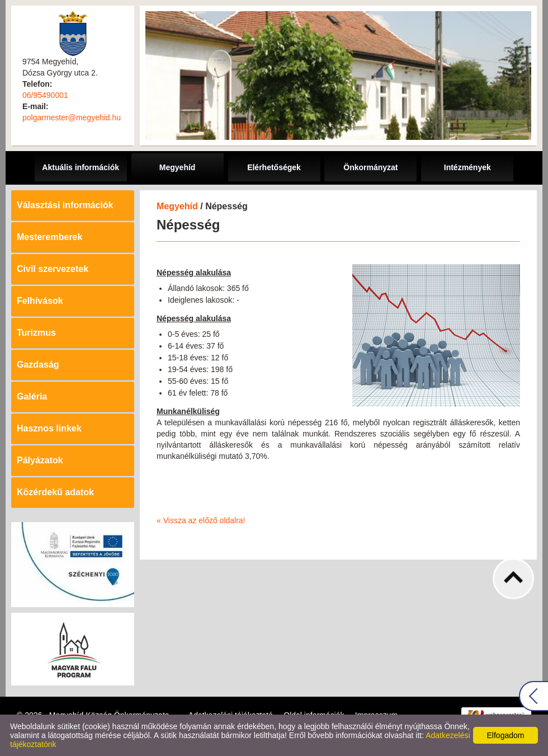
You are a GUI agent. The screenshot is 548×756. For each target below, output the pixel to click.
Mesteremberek (49, 237)
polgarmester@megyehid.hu (72, 118)
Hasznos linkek (49, 428)
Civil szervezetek (53, 269)
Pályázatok (40, 460)
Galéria (32, 396)
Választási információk (65, 205)
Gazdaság (38, 365)
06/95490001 (45, 95)
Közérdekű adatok (55, 492)
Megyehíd (177, 206)
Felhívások (40, 301)
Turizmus (36, 333)
